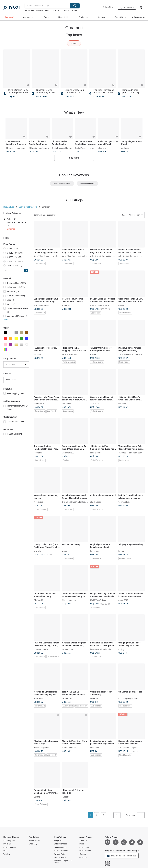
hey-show (95, 551)
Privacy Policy (60, 854)
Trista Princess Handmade (63, 148)
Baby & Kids (9, 207)
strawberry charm (87, 183)
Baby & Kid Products (28, 207)
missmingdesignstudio (128, 698)
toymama (38, 453)
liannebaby (67, 698)
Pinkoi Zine (8, 844)
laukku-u (38, 355)
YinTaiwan (95, 404)
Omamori (74, 43)
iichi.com (83, 857)
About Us (83, 841)
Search (75, 6)
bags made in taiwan (62, 183)
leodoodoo (95, 747)
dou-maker (67, 404)
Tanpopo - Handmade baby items (133, 453)
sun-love (66, 305)
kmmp (121, 551)
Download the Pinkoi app (122, 856)
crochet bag (55, 10)
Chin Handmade (69, 600)
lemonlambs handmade (101, 649)
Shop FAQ (33, 844)
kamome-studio (69, 747)
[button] (26, 270)
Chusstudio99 (68, 453)
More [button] (6, 320)
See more (74, 158)
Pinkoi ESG (84, 847)
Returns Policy (60, 857)
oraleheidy (126, 148)
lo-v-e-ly (37, 551)
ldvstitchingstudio (41, 747)
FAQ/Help (58, 841)
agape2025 (123, 600)
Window (7, 854)
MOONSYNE (68, 649)
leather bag (29, 10)
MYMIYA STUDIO (103, 305)
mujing (121, 649)
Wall (5, 851)
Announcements (61, 847)
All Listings (74, 200)
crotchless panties (69, 10)
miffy (47, 10)
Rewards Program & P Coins (63, 862)
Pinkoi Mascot (85, 851)
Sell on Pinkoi (109, 7)
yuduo (65, 551)
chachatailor (96, 502)
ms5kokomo (39, 502)
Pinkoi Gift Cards (10, 847)
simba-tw (122, 404)
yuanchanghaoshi (42, 305)
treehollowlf (39, 404)
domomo (122, 305)
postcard (39, 10)
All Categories (9, 841)
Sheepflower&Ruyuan (128, 747)
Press (82, 844)
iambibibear (72, 355)
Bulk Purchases (60, 844)
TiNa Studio (39, 698)
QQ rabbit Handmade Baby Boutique (22, 148)
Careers (83, 854)
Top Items (74, 35)
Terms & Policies (61, 851)
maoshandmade (41, 649)
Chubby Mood (40, 600)
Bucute (93, 355)
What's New (74, 112)
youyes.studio (124, 502)
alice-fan (102, 148)
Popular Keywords (74, 175)
